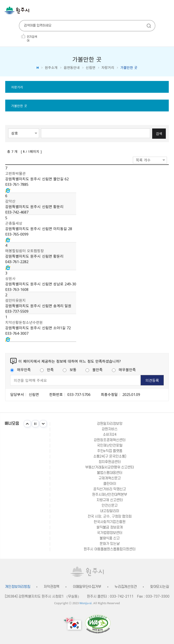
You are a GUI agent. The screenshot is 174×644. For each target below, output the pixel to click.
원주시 (17, 10)
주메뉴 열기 (167, 11)
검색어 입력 (41, 128)
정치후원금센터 (110, 462)
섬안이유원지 (15, 300)
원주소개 (51, 68)
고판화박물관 (15, 173)
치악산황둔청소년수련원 (24, 322)
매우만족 (20, 370)
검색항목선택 (8, 128)
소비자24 (110, 435)
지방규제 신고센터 (110, 500)
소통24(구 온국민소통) (110, 456)
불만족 (94, 370)
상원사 (10, 278)
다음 (43, 424)
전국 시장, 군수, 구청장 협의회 (110, 516)
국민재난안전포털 (110, 445)
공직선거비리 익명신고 (110, 489)
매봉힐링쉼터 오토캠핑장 (25, 251)
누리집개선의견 (126, 587)
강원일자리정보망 (110, 424)
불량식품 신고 (110, 538)
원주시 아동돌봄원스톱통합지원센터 (110, 549)
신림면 (91, 68)
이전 (27, 424)
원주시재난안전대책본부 (110, 495)
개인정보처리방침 (18, 587)
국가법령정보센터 (110, 533)
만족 (47, 370)
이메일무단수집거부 (87, 587)
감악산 (10, 201)
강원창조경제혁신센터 (110, 440)
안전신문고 (110, 506)
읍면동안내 (72, 68)
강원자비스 (110, 429)
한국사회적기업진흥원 (110, 522)
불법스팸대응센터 (110, 473)
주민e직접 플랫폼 (110, 451)
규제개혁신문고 (110, 478)
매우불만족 (124, 370)
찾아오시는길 (160, 587)
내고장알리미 (110, 511)
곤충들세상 (14, 223)
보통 (70, 370)
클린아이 (110, 484)
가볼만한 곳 (19, 106)
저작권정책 (52, 587)
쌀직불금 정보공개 (110, 527)
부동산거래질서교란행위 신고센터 (110, 467)
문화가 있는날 (110, 544)
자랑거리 (108, 68)
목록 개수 (143, 160)
